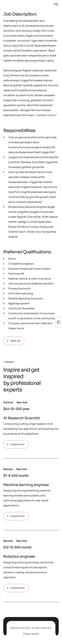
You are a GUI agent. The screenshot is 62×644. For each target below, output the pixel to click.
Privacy (27, 633)
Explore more (16, 444)
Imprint (35, 633)
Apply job (14, 341)
